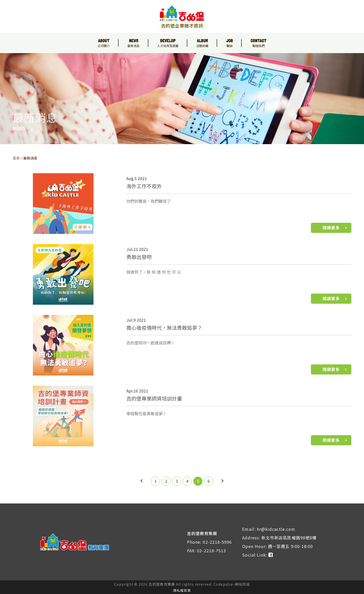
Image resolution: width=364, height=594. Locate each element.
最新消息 (30, 158)
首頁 (16, 158)
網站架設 (242, 584)
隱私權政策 (182, 590)
